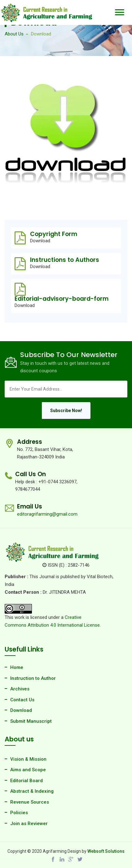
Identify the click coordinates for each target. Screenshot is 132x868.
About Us (14, 34)
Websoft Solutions (106, 851)
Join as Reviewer (29, 824)
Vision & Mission (28, 759)
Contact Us (22, 700)
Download (40, 241)
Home (17, 667)
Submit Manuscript (31, 721)
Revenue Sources (30, 802)
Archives (20, 689)
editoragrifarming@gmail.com (47, 514)
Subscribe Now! (66, 411)
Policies (19, 813)
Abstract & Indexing (32, 791)
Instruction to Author (33, 678)
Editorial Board (26, 781)
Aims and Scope (28, 770)
